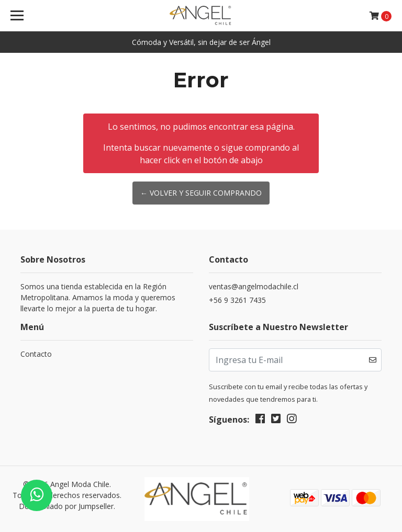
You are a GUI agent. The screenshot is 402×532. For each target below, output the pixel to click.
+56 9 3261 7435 (237, 300)
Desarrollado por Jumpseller (66, 506)
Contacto (36, 354)
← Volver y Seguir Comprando (201, 193)
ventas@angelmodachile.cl (254, 286)
